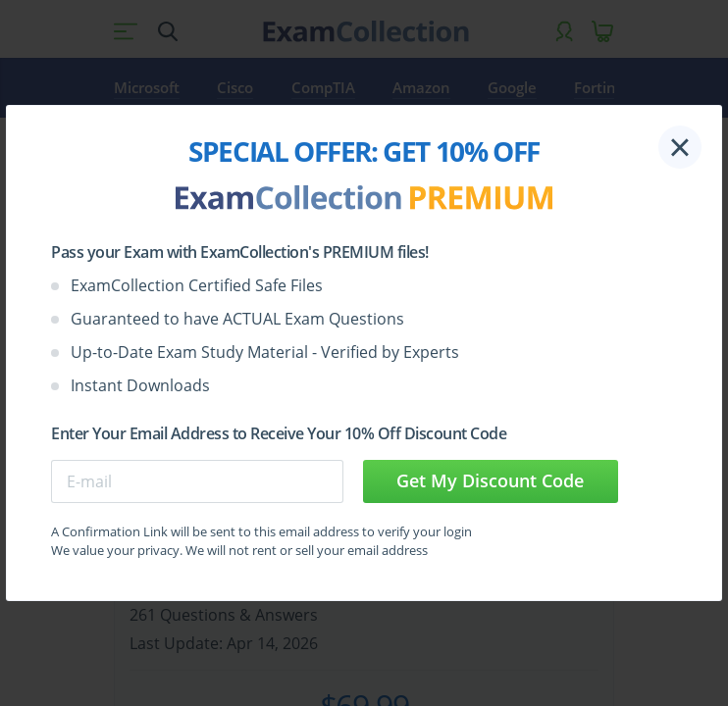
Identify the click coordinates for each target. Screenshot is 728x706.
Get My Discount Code (490, 480)
